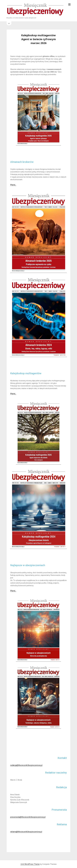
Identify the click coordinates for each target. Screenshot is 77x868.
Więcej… (13, 185)
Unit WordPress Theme (30, 864)
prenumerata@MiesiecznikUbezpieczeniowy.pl (28, 817)
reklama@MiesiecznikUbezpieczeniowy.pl (26, 832)
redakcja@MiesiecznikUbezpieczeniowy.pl (26, 765)
